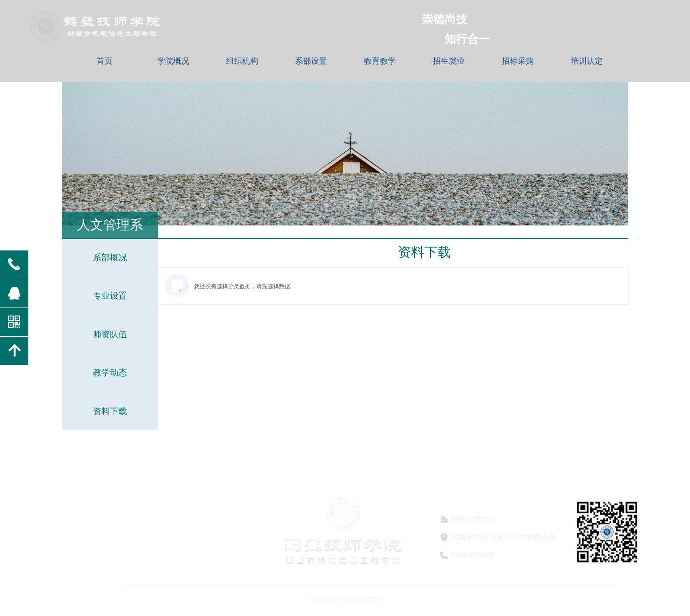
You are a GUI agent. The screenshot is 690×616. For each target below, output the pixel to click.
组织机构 (242, 61)
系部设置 (311, 61)
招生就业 (449, 61)
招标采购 (518, 61)
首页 (104, 61)
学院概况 (173, 61)
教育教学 (380, 61)
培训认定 (587, 61)
